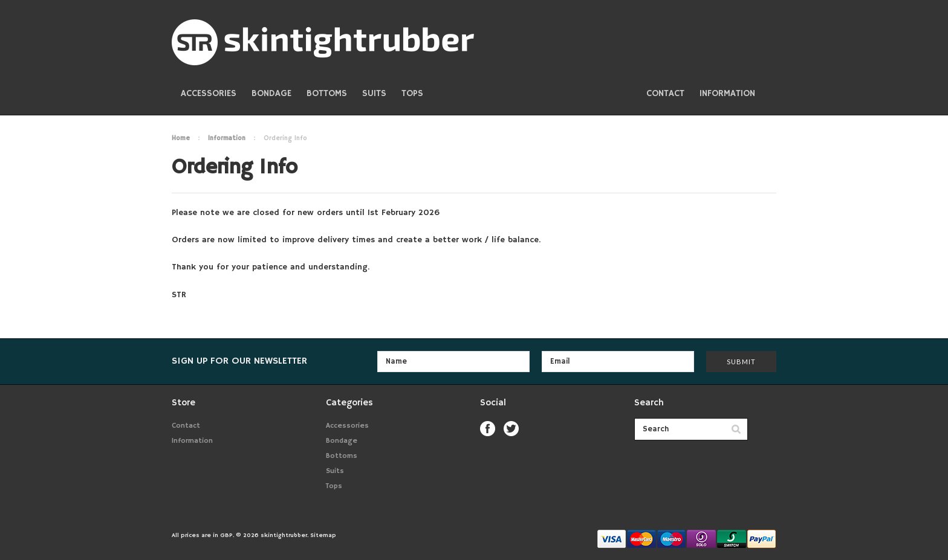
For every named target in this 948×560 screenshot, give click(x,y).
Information (227, 138)
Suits (374, 93)
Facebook (488, 429)
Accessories (209, 93)
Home (181, 138)
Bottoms (327, 93)
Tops (412, 93)
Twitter (511, 429)
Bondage (271, 93)
